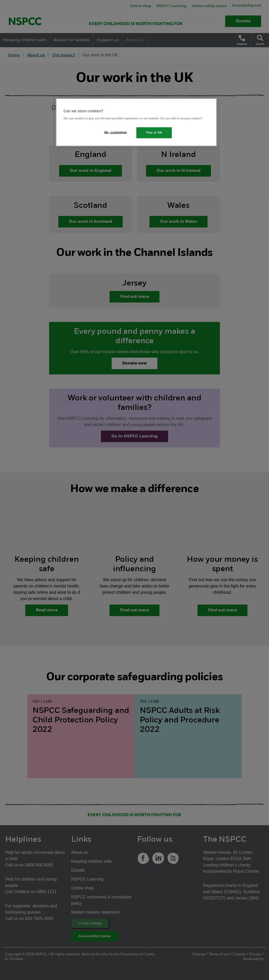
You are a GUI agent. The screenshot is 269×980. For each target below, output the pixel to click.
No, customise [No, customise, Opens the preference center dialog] (116, 132)
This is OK (154, 133)
